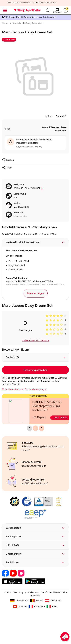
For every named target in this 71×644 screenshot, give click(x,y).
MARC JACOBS (21, 207)
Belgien (37, 601)
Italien (52, 607)
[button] (35, 242)
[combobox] (35, 357)
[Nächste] (42, 428)
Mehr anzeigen (36, 293)
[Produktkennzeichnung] (42, 188)
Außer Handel (9, 40)
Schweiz (20, 607)
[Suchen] (48, 10)
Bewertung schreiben (35, 370)
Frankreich (37, 607)
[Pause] (35, 428)
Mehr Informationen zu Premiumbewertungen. (24, 389)
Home (5, 23)
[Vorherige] (29, 428)
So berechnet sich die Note (36, 340)
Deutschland (19, 601)
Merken (8, 160)
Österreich (53, 601)
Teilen (7, 168)
